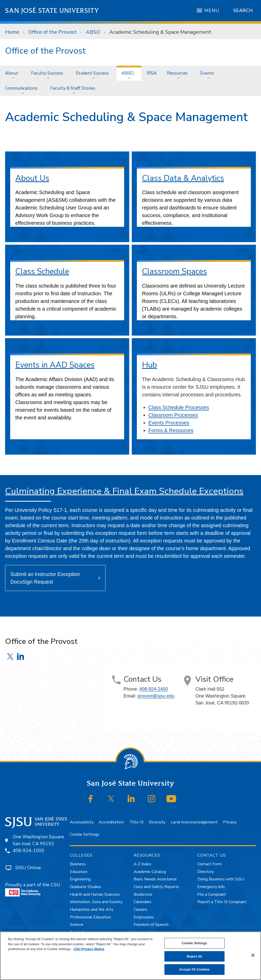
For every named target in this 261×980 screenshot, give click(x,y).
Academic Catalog (150, 872)
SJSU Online (28, 868)
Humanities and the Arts (92, 910)
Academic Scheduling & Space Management (160, 32)
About (12, 73)
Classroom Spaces (174, 271)
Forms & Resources (171, 430)
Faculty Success (47, 73)
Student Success (92, 73)
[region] (130, 956)
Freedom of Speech (151, 925)
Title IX (136, 822)
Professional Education (90, 917)
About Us (32, 178)
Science (77, 925)
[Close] (253, 955)
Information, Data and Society (96, 902)
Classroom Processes (173, 415)
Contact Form (209, 864)
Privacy (230, 822)
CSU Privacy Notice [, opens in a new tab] (89, 949)
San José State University (52, 11)
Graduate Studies (86, 887)
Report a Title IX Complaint (222, 902)
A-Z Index (142, 864)
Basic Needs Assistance (155, 879)
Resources (177, 73)
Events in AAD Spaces (55, 365)
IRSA (152, 73)
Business (78, 864)
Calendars (142, 902)
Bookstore (143, 894)
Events (207, 73)
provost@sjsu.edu (156, 696)
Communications (21, 88)
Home (12, 32)
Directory (206, 872)
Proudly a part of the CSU (33, 889)
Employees (144, 917)
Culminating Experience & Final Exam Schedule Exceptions (124, 491)
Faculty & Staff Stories (73, 88)
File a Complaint (212, 894)
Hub (149, 365)
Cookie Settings (85, 834)
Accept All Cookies (194, 969)
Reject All (194, 956)
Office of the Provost (53, 32)
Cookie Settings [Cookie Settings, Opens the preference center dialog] (194, 943)
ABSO (93, 32)
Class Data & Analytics (183, 178)
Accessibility (82, 822)
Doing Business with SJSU (221, 879)
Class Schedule (42, 271)
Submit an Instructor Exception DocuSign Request (45, 578)
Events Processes (169, 423)
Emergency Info (211, 887)
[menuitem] (13, 73)
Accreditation (111, 822)
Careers (140, 910)
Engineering (80, 879)
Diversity (157, 822)
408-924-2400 (154, 689)
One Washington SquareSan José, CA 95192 (38, 840)
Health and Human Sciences (95, 894)
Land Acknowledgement (194, 822)
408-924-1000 (29, 851)
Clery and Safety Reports (156, 887)
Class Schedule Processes (179, 407)
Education (79, 872)
